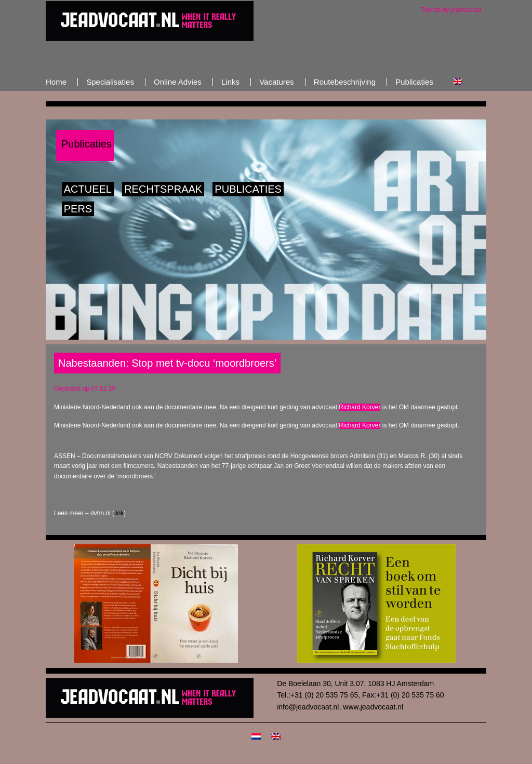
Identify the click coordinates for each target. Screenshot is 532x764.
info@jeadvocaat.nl (308, 707)
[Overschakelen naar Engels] (458, 82)
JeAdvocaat (150, 21)
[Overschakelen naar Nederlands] (256, 736)
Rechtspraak (163, 189)
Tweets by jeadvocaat (451, 10)
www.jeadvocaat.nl (373, 707)
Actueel (88, 189)
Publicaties (248, 189)
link (119, 513)
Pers (78, 209)
